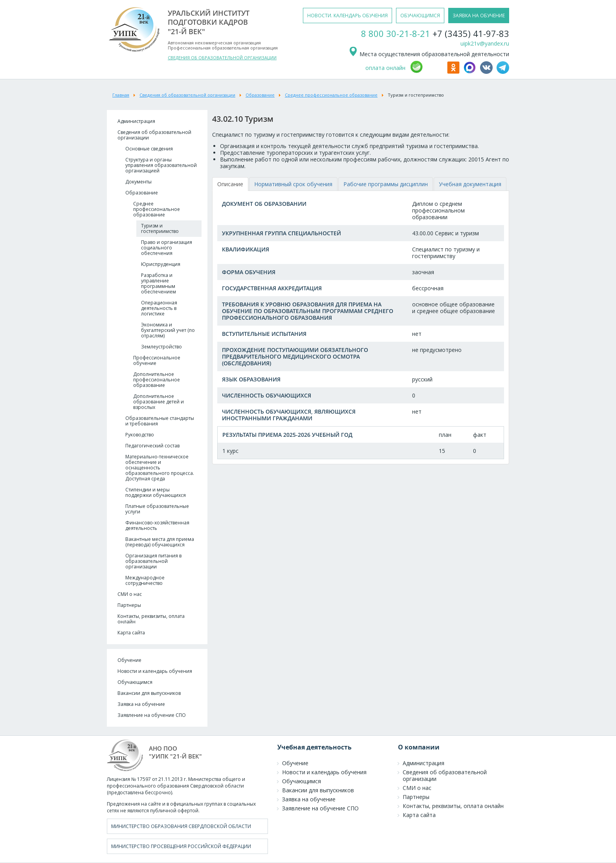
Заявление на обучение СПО (152, 715)
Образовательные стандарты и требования (160, 421)
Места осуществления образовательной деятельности (429, 54)
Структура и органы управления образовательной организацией (161, 165)
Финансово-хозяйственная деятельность (157, 525)
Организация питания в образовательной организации (153, 561)
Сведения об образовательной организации (154, 135)
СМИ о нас (130, 594)
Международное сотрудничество (145, 580)
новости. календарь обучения (347, 16)
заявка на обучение (479, 16)
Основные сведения (149, 149)
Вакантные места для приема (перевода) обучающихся (160, 542)
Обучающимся (135, 682)
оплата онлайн (385, 68)
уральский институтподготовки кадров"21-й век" (209, 22)
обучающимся (420, 16)
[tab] (230, 184)
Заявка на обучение (141, 704)
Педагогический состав (152, 446)
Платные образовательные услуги (157, 509)
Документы (138, 182)
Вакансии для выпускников (149, 693)
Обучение (129, 660)
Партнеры (129, 605)
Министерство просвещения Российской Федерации (181, 846)
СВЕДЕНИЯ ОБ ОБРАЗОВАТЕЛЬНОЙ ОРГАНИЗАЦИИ (222, 58)
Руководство (140, 435)
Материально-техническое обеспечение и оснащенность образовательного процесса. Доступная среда (160, 468)
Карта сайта (131, 633)
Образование (142, 193)
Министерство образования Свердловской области (181, 826)
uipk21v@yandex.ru (485, 43)
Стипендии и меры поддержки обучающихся (156, 492)
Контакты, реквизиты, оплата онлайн (151, 619)
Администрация (136, 121)
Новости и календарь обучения (155, 671)
